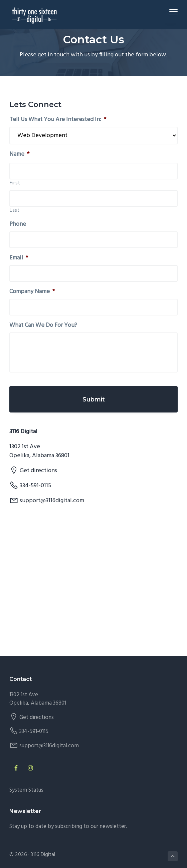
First (15, 183)
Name (19, 154)
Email (19, 258)
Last (15, 211)
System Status (26, 790)
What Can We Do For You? (43, 325)
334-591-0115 (35, 486)
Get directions (38, 471)
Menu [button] (170, 12)
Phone (18, 224)
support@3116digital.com (52, 501)
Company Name (32, 292)
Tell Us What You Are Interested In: (58, 120)
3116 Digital (43, 855)
